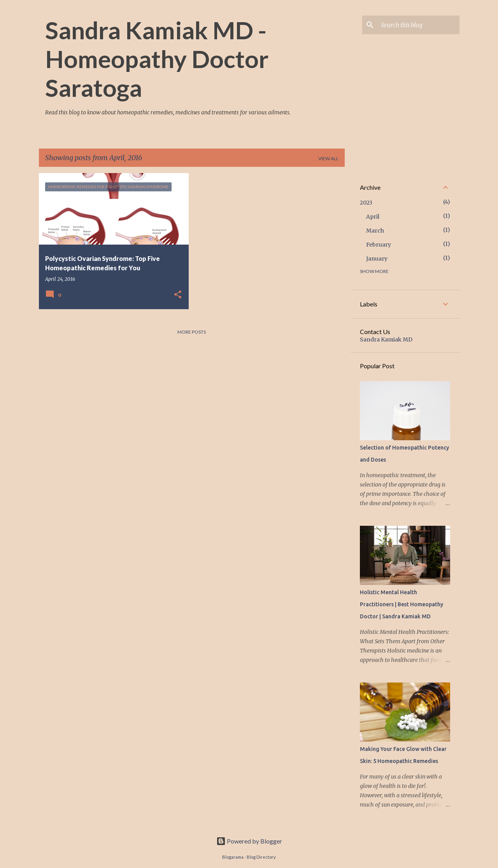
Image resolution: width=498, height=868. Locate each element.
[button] (178, 295)
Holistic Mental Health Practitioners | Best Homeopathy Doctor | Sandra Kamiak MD (402, 604)
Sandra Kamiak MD (386, 339)
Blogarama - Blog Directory (249, 857)
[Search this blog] (419, 25)
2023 (366, 203)
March (375, 231)
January (377, 259)
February (379, 245)
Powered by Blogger (249, 841)
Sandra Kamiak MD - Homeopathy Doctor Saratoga (157, 59)
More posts (192, 332)
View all (328, 158)
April (373, 217)
